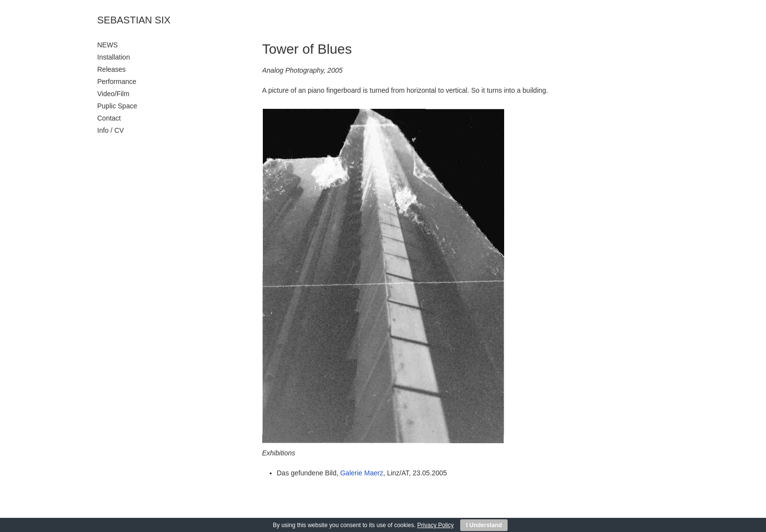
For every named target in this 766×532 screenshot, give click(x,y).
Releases (111, 69)
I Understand (484, 525)
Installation (114, 57)
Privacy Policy (436, 525)
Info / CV (110, 130)
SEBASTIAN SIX (134, 20)
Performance (117, 82)
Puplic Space (117, 106)
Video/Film (113, 94)
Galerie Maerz (362, 473)
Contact (109, 118)
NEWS (107, 45)
